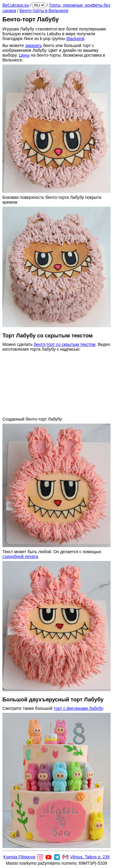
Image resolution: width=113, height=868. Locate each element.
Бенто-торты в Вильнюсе (44, 11)
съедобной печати (20, 556)
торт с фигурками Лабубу (78, 708)
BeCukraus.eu (16, 5)
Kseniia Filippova (19, 857)
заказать (33, 45)
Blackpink (75, 39)
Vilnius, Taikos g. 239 (90, 857)
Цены (24, 55)
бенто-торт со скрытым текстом (65, 344)
